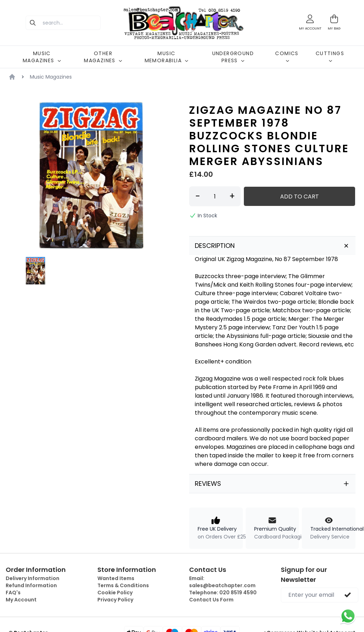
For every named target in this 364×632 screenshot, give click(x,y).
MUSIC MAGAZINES (42, 57)
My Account (21, 600)
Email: (222, 582)
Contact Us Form (211, 600)
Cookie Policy (115, 593)
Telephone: (223, 593)
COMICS (287, 56)
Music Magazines (51, 77)
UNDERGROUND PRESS (233, 57)
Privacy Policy (115, 600)
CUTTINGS (330, 56)
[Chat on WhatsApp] (348, 616)
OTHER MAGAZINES (103, 57)
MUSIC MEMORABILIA (167, 57)
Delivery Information (33, 578)
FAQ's (13, 593)
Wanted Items (116, 578)
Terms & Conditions (123, 585)
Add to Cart (299, 196)
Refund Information (31, 585)
